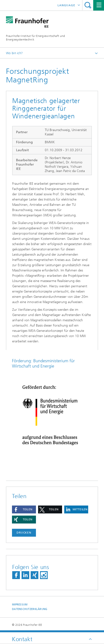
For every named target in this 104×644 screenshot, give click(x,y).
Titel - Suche (88, 5)
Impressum (20, 605)
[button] (24, 509)
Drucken (24, 533)
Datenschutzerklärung (30, 609)
